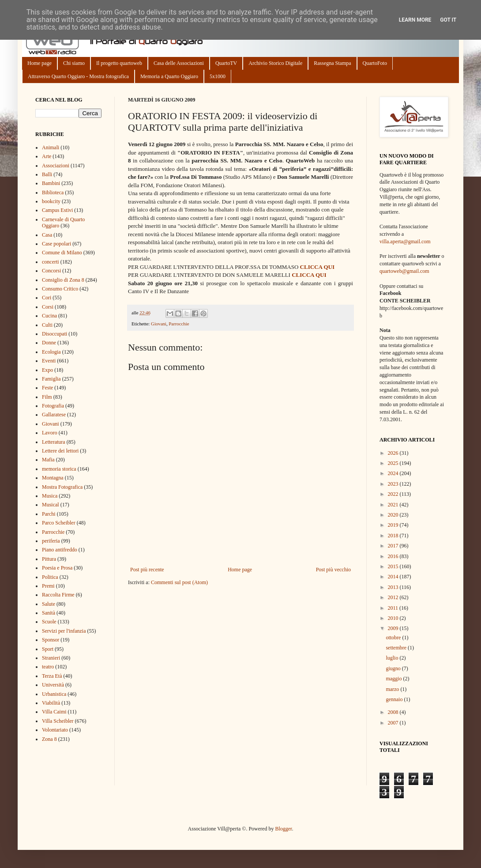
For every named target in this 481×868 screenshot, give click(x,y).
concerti (51, 262)
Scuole (49, 622)
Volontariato (55, 730)
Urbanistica (54, 694)
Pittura (49, 559)
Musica (50, 496)
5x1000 (218, 76)
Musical (51, 505)
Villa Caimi (54, 712)
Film (47, 397)
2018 (394, 536)
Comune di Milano (62, 253)
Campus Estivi (57, 210)
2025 (394, 463)
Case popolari (56, 244)
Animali (51, 147)
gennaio (395, 699)
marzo (393, 689)
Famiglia (51, 379)
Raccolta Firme (58, 595)
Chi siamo (74, 63)
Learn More (415, 20)
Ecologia (51, 352)
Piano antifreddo (60, 550)
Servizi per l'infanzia (64, 631)
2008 (394, 712)
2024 (394, 473)
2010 (394, 618)
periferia (51, 541)
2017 (394, 546)
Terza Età (52, 676)
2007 (394, 723)
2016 (394, 556)
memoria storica (59, 469)
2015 (394, 566)
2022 (394, 494)
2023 (394, 484)
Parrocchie (179, 324)
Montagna (53, 478)
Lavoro (50, 433)
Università (53, 685)
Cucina (49, 316)
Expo (47, 370)
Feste (47, 388)
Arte (47, 156)
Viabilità (51, 703)
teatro (48, 667)
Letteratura (54, 442)
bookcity (51, 201)
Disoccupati (54, 334)
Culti (47, 325)
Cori (47, 298)
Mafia (48, 460)
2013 (394, 587)
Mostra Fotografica (62, 487)
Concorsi (51, 271)
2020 (394, 515)
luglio (393, 658)
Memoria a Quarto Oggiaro (169, 76)
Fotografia (53, 406)
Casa (47, 235)
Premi (48, 586)
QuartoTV (226, 63)
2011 (394, 608)
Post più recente (147, 570)
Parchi (49, 514)
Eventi (49, 361)
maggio (394, 679)
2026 (394, 453)
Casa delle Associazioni (179, 63)
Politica (50, 577)
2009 (394, 628)
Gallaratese (54, 415)
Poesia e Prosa (57, 568)
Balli (47, 174)
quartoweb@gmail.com (404, 271)
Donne (49, 343)
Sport (48, 649)
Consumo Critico (60, 289)
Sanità (49, 613)
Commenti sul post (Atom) (179, 582)
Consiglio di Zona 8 (63, 280)
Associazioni (56, 166)
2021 (394, 505)
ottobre (394, 638)
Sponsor (51, 640)
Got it (448, 20)
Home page (39, 63)
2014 (394, 577)
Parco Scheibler (59, 523)
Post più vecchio (333, 570)
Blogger (283, 829)
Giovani (159, 324)
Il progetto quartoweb (119, 63)
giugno (394, 668)
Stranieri (51, 658)
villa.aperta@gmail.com (405, 242)
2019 (394, 525)
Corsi (48, 307)
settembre (397, 648)
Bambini (51, 183)
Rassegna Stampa (332, 63)
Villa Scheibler (58, 721)
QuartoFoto (375, 63)
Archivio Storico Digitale (275, 63)
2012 (394, 597)
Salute (49, 604)
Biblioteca (53, 192)
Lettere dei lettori (60, 451)
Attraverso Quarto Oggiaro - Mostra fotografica (78, 76)
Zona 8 (49, 739)
